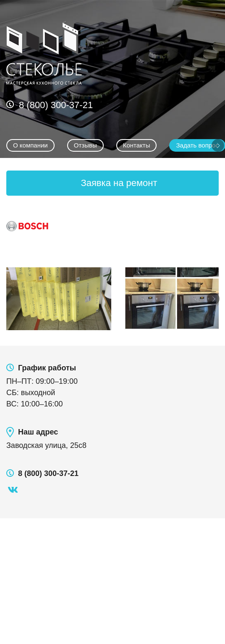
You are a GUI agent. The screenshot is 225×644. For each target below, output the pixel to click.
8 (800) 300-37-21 (56, 105)
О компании (30, 145)
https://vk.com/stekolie (13, 490)
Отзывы (85, 145)
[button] (112, 183)
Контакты (137, 145)
